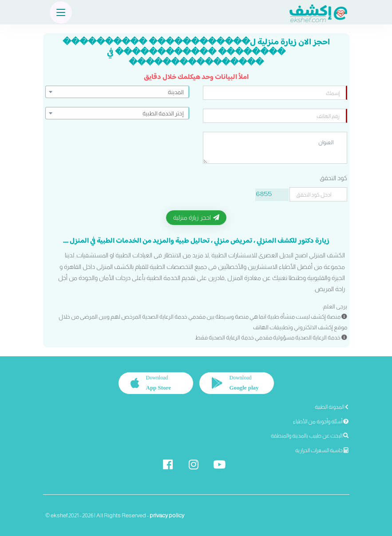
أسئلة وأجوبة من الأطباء (321, 422)
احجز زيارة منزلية (196, 217)
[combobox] (117, 92)
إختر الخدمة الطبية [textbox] (163, 113)
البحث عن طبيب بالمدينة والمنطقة (310, 436)
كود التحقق (333, 178)
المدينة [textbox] (176, 92)
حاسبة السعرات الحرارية (322, 450)
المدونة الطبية (332, 407)
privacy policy (167, 515)
